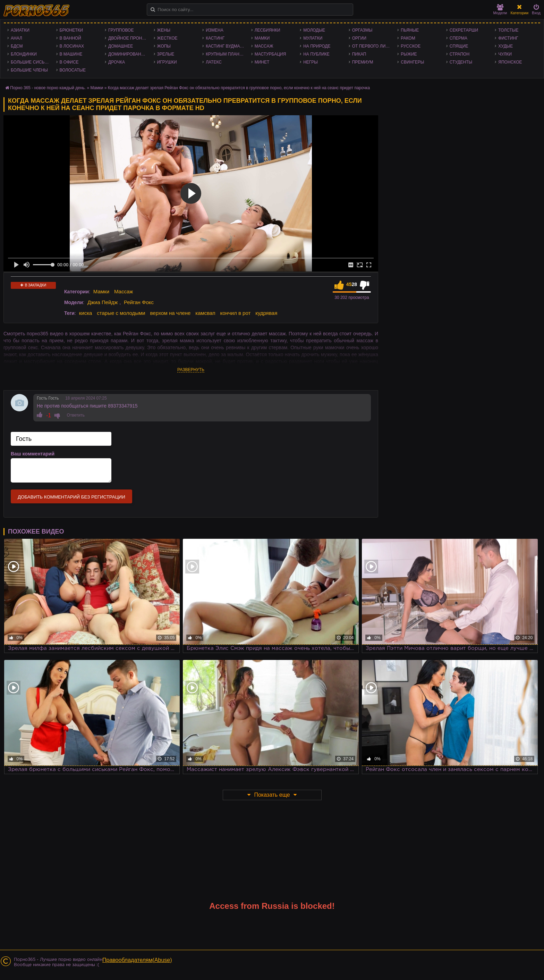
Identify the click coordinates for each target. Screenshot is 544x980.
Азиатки (20, 30)
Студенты (461, 62)
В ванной (70, 38)
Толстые (508, 30)
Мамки (262, 38)
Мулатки (313, 38)
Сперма (458, 38)
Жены (164, 30)
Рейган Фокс (139, 302)
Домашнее (121, 46)
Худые (505, 46)
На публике (316, 54)
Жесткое (167, 38)
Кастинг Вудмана (226, 46)
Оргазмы (362, 30)
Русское (411, 46)
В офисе (69, 62)
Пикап (359, 54)
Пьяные (410, 30)
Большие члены (29, 70)
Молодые (314, 30)
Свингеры (412, 62)
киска (86, 313)
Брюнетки (71, 30)
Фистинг (508, 38)
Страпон (460, 54)
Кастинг (215, 38)
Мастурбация (270, 54)
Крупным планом (226, 54)
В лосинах (72, 46)
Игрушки (167, 62)
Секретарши (464, 30)
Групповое (121, 30)
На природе (317, 46)
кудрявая (266, 313)
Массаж (264, 46)
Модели (500, 10)
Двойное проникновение (129, 38)
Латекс (214, 62)
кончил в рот (235, 313)
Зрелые (166, 54)
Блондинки (24, 54)
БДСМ (17, 46)
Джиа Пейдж (103, 302)
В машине (71, 54)
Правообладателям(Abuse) (137, 960)
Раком (408, 38)
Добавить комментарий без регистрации (71, 497)
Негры (311, 62)
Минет (262, 62)
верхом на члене (171, 313)
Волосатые (73, 70)
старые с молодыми (121, 313)
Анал (16, 38)
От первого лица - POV (373, 46)
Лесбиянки (267, 30)
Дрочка (117, 62)
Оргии (359, 38)
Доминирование (127, 54)
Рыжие (409, 54)
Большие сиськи (30, 62)
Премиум (363, 62)
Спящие (459, 46)
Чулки (505, 54)
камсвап (205, 313)
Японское (510, 62)
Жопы (164, 46)
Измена (215, 30)
